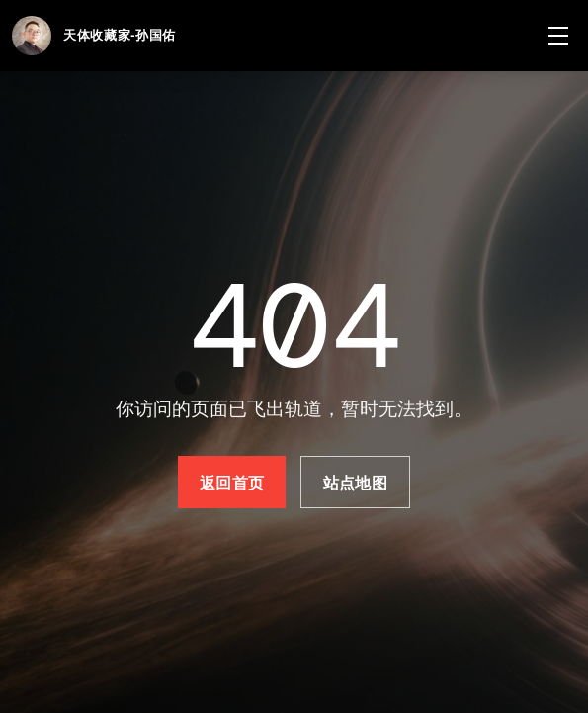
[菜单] (558, 36)
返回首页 (232, 483)
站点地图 (355, 483)
